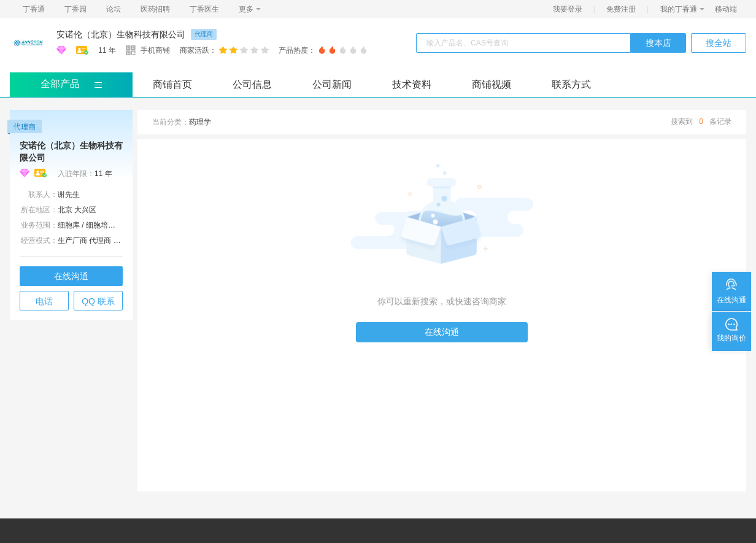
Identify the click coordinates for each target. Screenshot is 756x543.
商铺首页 (172, 84)
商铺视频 (492, 84)
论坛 (114, 9)
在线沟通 (71, 276)
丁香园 (75, 9)
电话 (44, 301)
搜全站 (719, 43)
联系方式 (571, 84)
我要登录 (568, 9)
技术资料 (412, 84)
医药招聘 (155, 9)
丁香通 (34, 9)
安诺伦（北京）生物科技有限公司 (121, 34)
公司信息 (252, 84)
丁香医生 (204, 9)
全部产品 (60, 84)
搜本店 (658, 43)
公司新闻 (332, 84)
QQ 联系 (98, 301)
